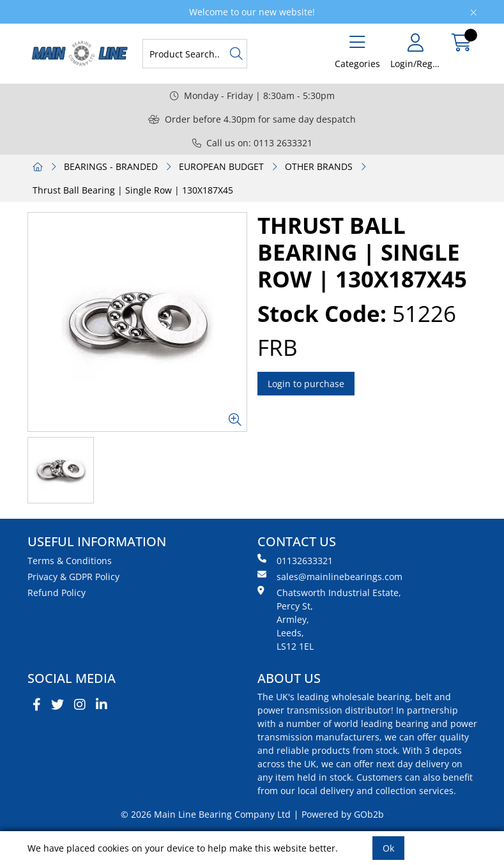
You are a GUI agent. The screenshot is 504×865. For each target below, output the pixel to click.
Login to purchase (306, 384)
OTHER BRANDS (319, 166)
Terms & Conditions (70, 561)
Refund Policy (57, 593)
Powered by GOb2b (343, 814)
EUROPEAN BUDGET (221, 166)
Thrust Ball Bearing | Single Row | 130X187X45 (133, 190)
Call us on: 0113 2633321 (252, 143)
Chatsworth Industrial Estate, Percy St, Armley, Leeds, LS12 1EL (329, 619)
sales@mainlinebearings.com (330, 576)
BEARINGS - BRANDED (111, 166)
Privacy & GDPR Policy (73, 577)
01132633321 (295, 560)
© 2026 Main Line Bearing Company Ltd (206, 814)
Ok (388, 848)
